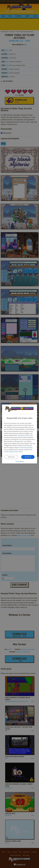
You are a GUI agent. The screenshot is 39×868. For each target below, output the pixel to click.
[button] (20, 461)
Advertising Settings (26, 448)
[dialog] (19, 434)
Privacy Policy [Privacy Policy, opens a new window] (18, 452)
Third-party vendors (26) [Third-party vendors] (25, 435)
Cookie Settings (9, 452)
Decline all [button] (11, 457)
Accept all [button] (28, 457)
